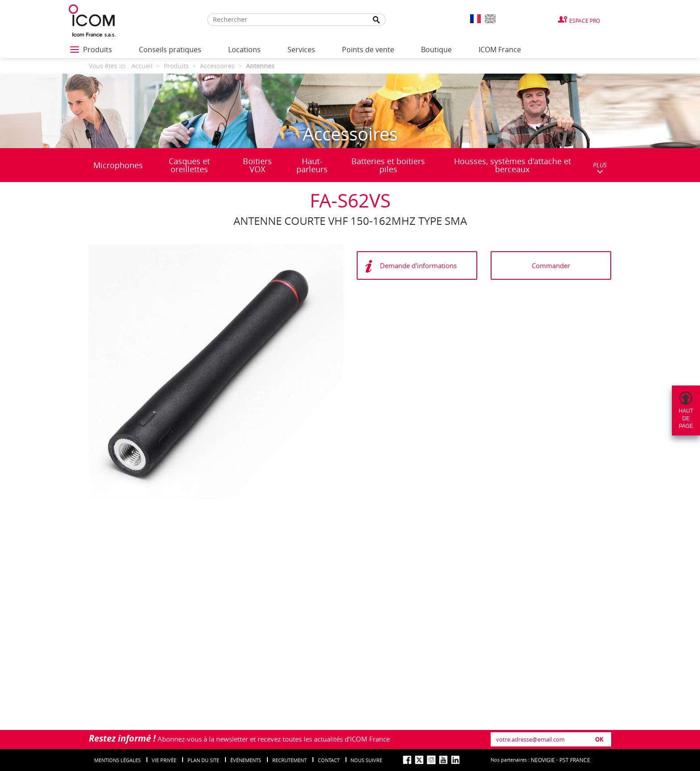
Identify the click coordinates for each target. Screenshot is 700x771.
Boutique (436, 50)
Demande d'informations (418, 265)
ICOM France (500, 50)
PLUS (600, 168)
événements (246, 760)
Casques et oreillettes (189, 165)
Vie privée (164, 760)
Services (301, 50)
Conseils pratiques (170, 50)
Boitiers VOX (257, 165)
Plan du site (203, 760)
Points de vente (368, 50)
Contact (329, 760)
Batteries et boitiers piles (388, 165)
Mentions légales (117, 760)
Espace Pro (585, 21)
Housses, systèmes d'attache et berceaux (512, 165)
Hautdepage (686, 419)
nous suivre (366, 760)
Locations (244, 50)
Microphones (118, 165)
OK (599, 739)
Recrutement (290, 760)
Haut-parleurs (312, 165)
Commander (551, 265)
